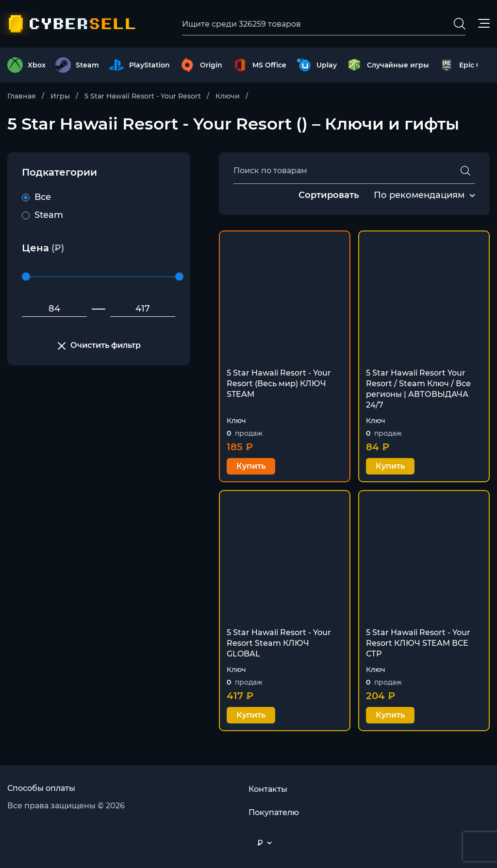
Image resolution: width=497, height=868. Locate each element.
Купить (251, 466)
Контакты (268, 789)
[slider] (26, 277)
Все (36, 197)
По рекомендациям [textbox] (419, 195)
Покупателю (274, 812)
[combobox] (419, 196)
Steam (42, 215)
